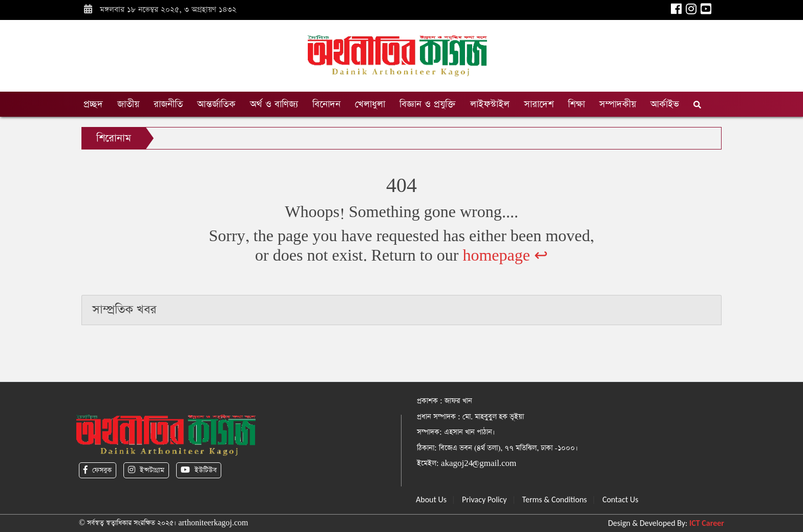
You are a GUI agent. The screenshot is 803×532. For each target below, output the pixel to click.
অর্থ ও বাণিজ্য (274, 104)
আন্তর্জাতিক (216, 104)
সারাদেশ (539, 104)
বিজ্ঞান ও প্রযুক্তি (428, 104)
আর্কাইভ (665, 104)
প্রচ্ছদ (93, 104)
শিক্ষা (576, 104)
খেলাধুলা (370, 104)
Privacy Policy (484, 499)
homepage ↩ (505, 256)
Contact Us (620, 499)
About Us (431, 499)
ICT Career (707, 523)
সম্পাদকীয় (618, 104)
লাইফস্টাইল (490, 104)
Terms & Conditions (555, 499)
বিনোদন (326, 104)
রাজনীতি (168, 104)
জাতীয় (128, 104)
